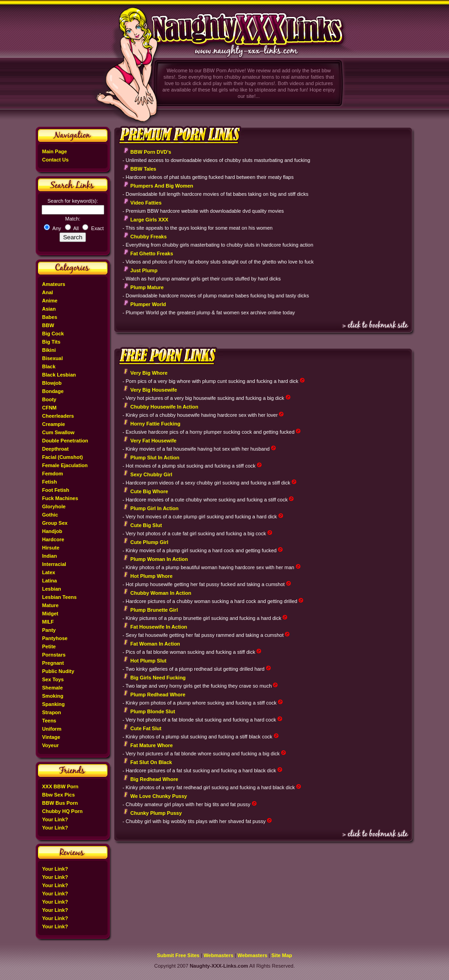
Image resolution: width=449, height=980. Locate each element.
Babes (50, 317)
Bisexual (52, 358)
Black (49, 366)
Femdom (53, 474)
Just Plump (144, 270)
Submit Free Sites (178, 955)
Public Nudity (58, 671)
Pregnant (53, 663)
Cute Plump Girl (149, 542)
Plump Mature (147, 287)
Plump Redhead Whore (158, 695)
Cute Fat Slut (146, 728)
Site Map (282, 955)
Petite (49, 646)
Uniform (52, 729)
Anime (50, 301)
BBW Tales (143, 169)
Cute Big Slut (146, 525)
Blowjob (52, 383)
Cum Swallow (58, 432)
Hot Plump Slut (148, 661)
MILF (48, 622)
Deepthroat (55, 449)
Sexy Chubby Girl (151, 474)
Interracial (54, 564)
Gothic (50, 515)
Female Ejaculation (65, 465)
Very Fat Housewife (153, 441)
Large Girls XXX (149, 220)
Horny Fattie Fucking (155, 424)
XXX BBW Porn (60, 786)
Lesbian (52, 589)
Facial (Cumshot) (62, 457)
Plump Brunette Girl (154, 610)
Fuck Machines (60, 498)
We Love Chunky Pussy (159, 796)
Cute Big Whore (149, 491)
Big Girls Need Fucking (158, 678)
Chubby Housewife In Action (164, 407)
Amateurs (54, 284)
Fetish (49, 482)
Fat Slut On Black (151, 762)
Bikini (49, 350)
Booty (49, 399)
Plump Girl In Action (154, 508)
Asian (49, 309)
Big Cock (53, 334)
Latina (49, 581)
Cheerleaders (58, 416)
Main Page (54, 151)
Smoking (53, 696)
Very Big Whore (149, 373)
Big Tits (51, 342)
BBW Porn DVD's (151, 152)
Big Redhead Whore (154, 779)
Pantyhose (55, 638)
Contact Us (55, 160)
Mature (50, 605)
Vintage (51, 737)
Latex (49, 572)
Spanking (53, 704)
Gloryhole (54, 506)
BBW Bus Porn (60, 803)
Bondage (53, 391)
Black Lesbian (59, 375)
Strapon (52, 712)
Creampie (53, 424)
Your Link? (55, 819)
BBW (48, 325)
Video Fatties (146, 203)
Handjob (52, 531)
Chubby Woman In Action (161, 593)
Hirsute (51, 548)
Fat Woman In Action (155, 644)
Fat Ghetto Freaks (152, 253)
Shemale (52, 688)
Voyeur (50, 745)
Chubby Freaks (148, 237)
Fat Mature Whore (152, 745)
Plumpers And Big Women (162, 186)
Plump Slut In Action (155, 458)
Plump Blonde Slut (153, 711)
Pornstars (54, 655)
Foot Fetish (56, 490)
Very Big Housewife (154, 390)
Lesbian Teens (59, 597)
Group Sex (55, 523)
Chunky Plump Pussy (156, 813)
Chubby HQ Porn (62, 811)
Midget (50, 614)
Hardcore (53, 539)
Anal (48, 292)
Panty (49, 630)
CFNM (49, 408)
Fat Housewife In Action (159, 627)
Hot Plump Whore (151, 576)
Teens (49, 721)
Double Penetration (65, 441)
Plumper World (148, 304)
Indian (49, 556)
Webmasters (218, 955)
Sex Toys (53, 679)
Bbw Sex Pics (59, 795)
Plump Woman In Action (159, 559)
